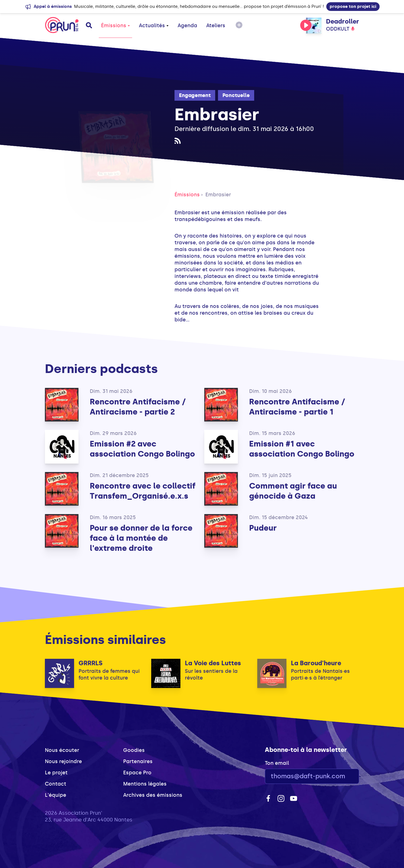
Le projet (56, 773)
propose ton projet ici (353, 6)
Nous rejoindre (63, 761)
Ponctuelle (236, 95)
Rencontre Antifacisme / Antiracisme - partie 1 (297, 407)
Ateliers (216, 26)
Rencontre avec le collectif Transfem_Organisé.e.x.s (143, 491)
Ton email (277, 763)
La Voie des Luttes (213, 663)
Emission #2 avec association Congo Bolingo (142, 449)
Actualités (154, 26)
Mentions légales (145, 784)
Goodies (134, 750)
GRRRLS (90, 663)
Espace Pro (137, 773)
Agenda (187, 26)
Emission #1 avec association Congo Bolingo (302, 449)
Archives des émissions (153, 795)
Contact (56, 784)
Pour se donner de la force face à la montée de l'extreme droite (141, 538)
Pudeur (263, 528)
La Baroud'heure (316, 663)
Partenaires (138, 761)
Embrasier (218, 195)
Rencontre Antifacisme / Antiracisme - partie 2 (138, 407)
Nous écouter (62, 750)
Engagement (195, 95)
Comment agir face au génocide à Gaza (293, 491)
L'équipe (56, 795)
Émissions (115, 26)
